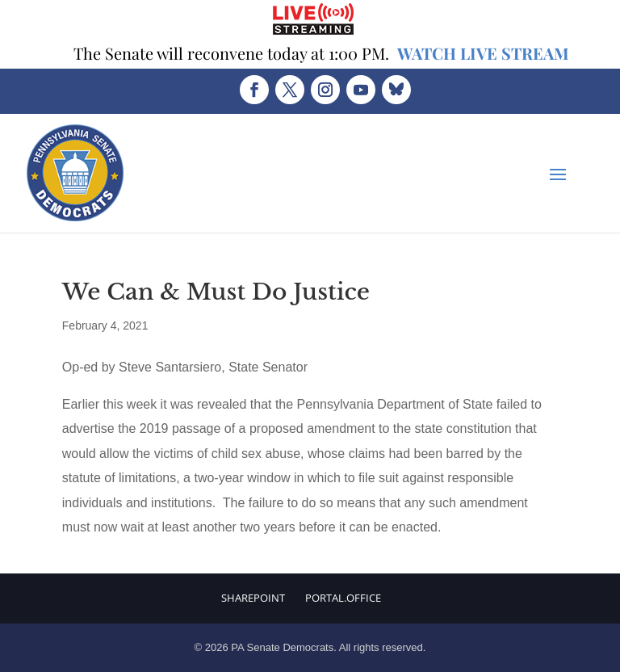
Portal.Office (343, 598)
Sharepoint (253, 598)
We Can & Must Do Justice (216, 292)
